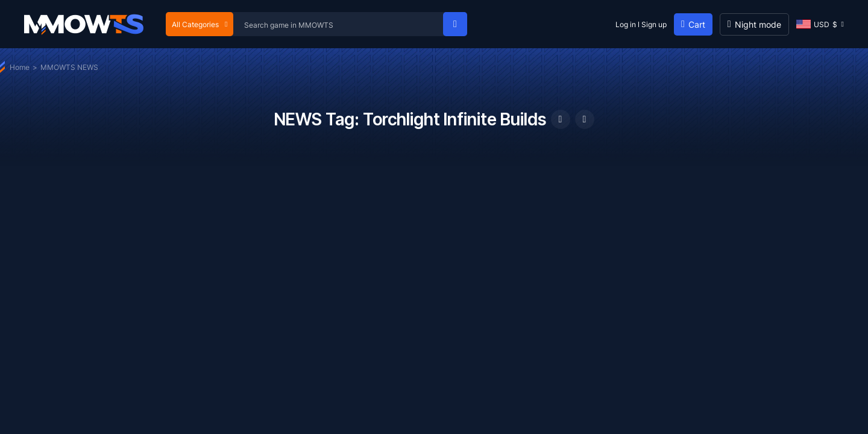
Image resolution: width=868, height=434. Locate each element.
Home (20, 67)
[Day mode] (754, 24)
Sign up (654, 24)
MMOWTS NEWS (69, 67)
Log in (626, 24)
